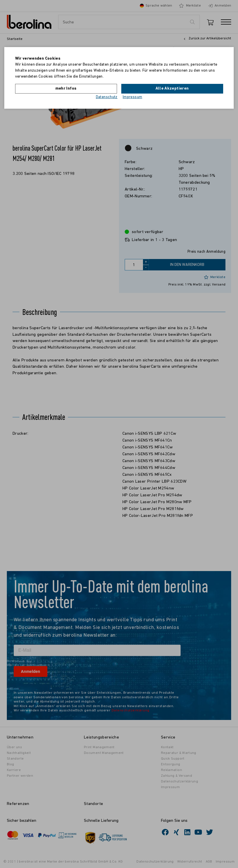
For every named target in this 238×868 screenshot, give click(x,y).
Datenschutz (107, 97)
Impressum (132, 97)
